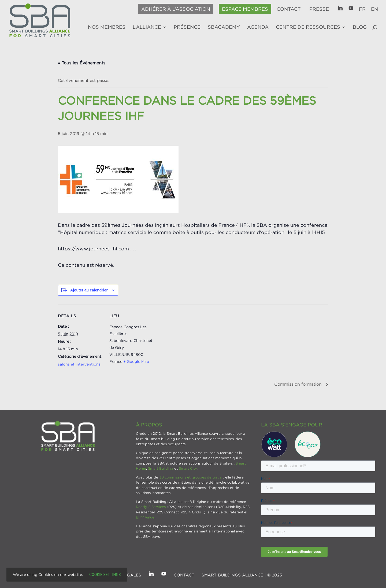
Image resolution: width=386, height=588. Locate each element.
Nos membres (107, 27)
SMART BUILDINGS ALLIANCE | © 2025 (242, 575)
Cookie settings (105, 575)
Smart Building (161, 468)
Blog (360, 27)
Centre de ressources (308, 27)
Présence (187, 27)
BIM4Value (145, 517)
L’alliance (147, 27)
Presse (319, 9)
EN (374, 9)
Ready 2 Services (151, 507)
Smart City (188, 468)
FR (362, 9)
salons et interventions (79, 364)
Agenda (258, 27)
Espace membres (245, 9)
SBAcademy (224, 27)
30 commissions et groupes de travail (191, 477)
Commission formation (299, 384)
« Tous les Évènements (82, 63)
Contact (289, 9)
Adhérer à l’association (176, 9)
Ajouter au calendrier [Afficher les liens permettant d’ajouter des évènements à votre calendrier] (89, 290)
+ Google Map (136, 361)
